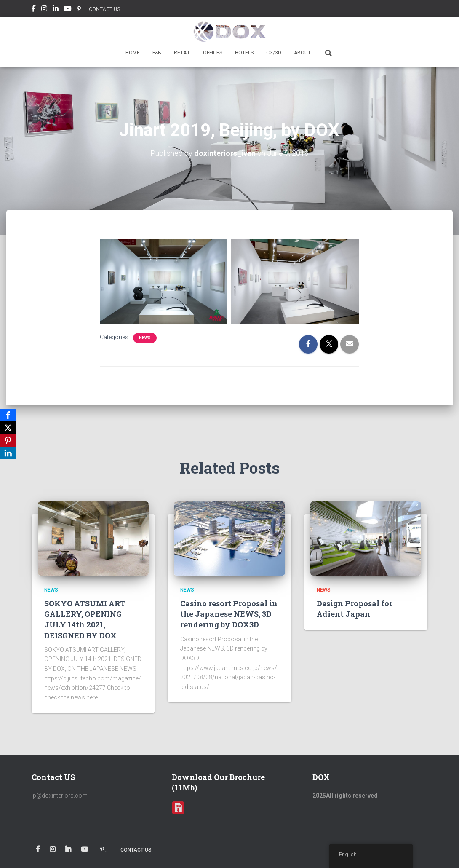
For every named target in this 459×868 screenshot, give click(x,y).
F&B (157, 53)
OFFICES (213, 53)
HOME (133, 53)
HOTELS (244, 53)
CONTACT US (104, 9)
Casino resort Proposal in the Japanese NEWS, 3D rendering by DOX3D (229, 614)
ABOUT (302, 53)
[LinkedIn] (8, 453)
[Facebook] (8, 415)
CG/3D (274, 53)
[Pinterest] (8, 440)
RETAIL (182, 53)
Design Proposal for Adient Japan (355, 609)
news (145, 338)
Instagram (44, 10)
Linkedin (56, 10)
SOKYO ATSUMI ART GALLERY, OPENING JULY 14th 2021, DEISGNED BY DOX (85, 619)
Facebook (34, 10)
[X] (8, 428)
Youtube (68, 10)
